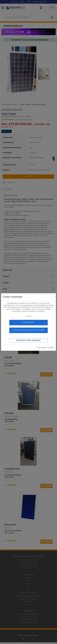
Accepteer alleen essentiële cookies (28, 330)
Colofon (51, 348)
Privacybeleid (41, 348)
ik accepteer (28, 323)
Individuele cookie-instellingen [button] (28, 340)
